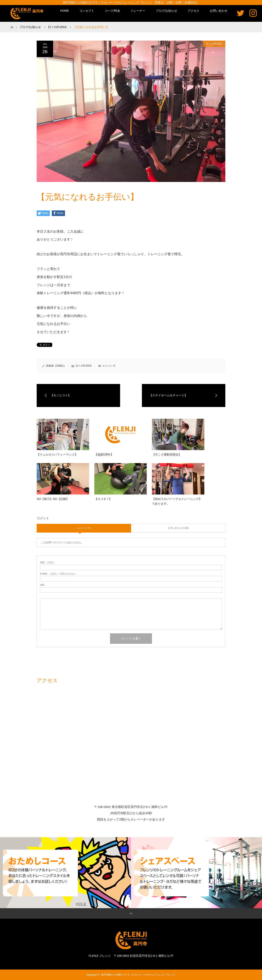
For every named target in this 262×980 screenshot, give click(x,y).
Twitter (241, 13)
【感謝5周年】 (104, 455)
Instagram (253, 13)
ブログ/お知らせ (166, 11)
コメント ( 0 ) (84, 528)
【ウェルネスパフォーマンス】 (57, 455)
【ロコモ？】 (103, 499)
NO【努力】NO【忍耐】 (53, 499)
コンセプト (87, 11)
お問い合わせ (219, 11)
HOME (65, 11)
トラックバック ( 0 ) (178, 528)
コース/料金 (112, 11)
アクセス (193, 11)
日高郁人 (60, 366)
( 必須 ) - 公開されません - (58, 574)
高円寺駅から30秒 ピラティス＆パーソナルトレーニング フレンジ (138, 975)
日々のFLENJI (214, 44)
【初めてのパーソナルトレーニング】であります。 (177, 501)
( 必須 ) (47, 562)
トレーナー (138, 11)
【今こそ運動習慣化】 (167, 455)
